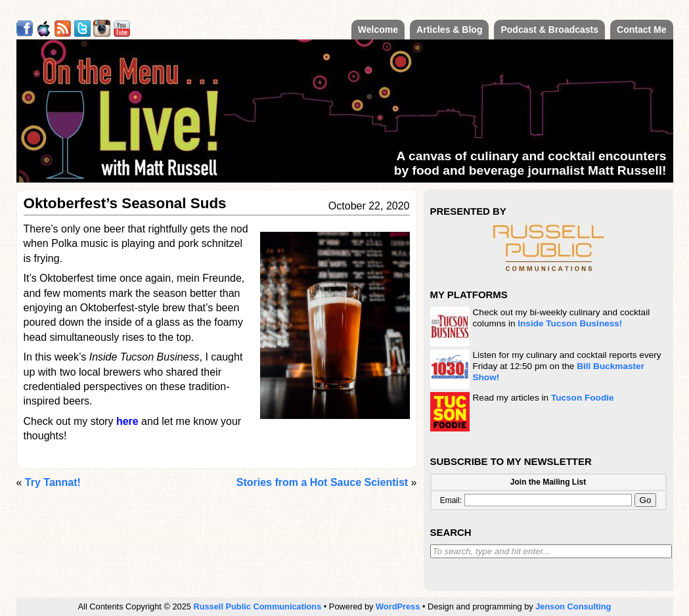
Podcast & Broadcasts (549, 30)
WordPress (398, 606)
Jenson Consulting (573, 606)
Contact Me (641, 30)
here (127, 421)
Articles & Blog (449, 30)
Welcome (378, 30)
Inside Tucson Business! (570, 323)
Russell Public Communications (257, 606)
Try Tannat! (53, 482)
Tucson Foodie (583, 398)
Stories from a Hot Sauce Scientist (322, 482)
